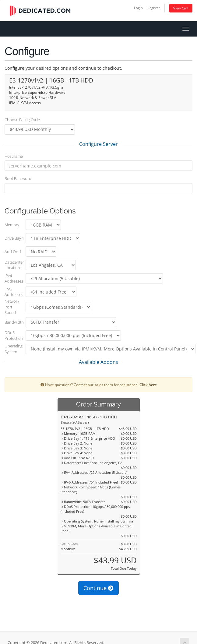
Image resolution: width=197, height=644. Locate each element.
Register (154, 8)
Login (138, 8)
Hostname (14, 156)
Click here (148, 385)
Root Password (18, 178)
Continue (98, 588)
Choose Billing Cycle (22, 120)
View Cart (181, 8)
